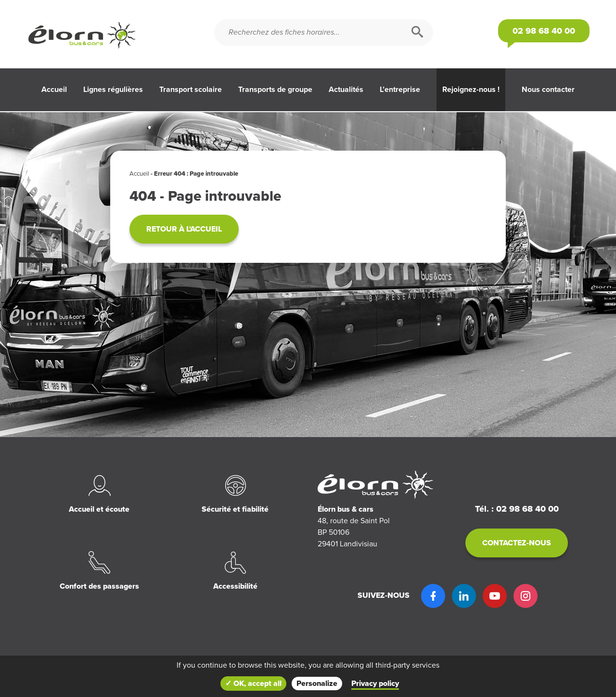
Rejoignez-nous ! (471, 90)
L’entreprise (400, 90)
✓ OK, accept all (253, 684)
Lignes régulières (113, 90)
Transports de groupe (275, 90)
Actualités (346, 90)
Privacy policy (375, 684)
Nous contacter (548, 90)
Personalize (317, 684)
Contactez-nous (517, 543)
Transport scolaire (191, 90)
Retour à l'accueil (184, 229)
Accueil (54, 90)
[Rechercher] (417, 32)
